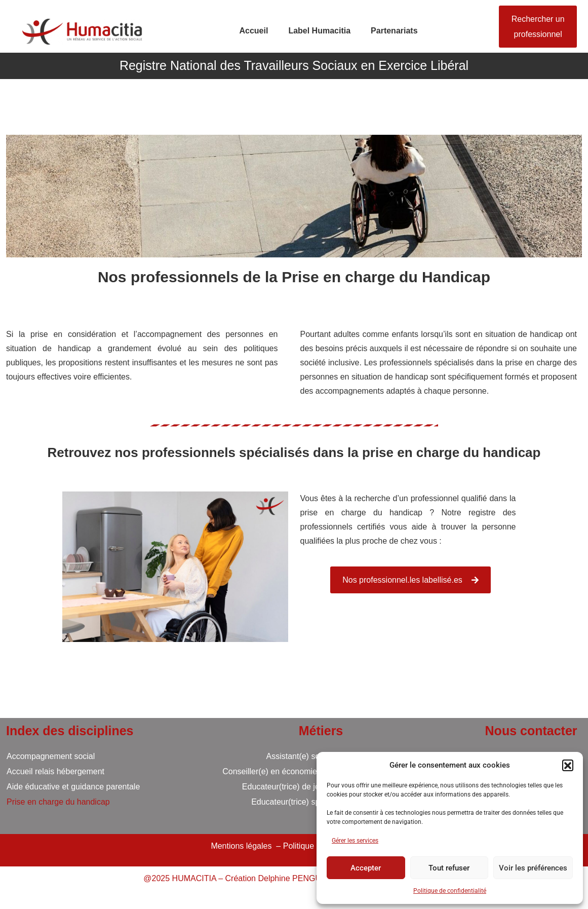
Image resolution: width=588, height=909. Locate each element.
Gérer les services (355, 841)
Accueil (253, 31)
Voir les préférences (533, 868)
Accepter (366, 868)
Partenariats (394, 31)
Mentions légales (241, 846)
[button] (568, 765)
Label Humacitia (319, 31)
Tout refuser (449, 868)
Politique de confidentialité (450, 891)
